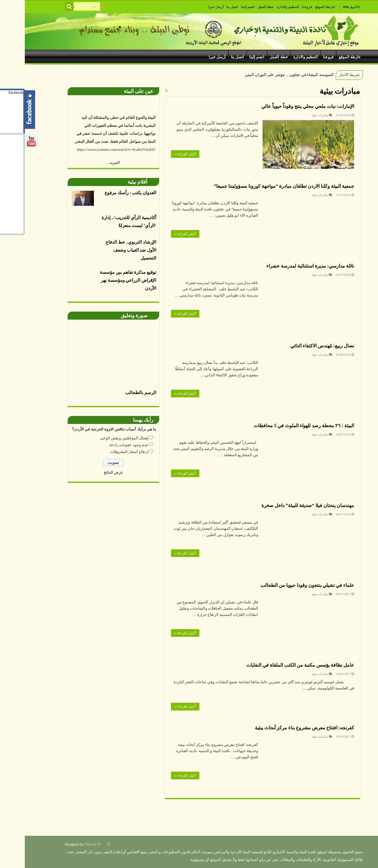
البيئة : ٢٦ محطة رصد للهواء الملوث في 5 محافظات (279, 426)
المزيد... (89, 162)
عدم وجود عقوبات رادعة (104, 445)
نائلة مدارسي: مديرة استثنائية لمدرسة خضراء (285, 266)
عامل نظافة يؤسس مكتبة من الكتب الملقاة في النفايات (275, 665)
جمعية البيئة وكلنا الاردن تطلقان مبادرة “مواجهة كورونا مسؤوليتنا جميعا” (259, 186)
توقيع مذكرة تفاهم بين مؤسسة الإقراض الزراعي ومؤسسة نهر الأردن (103, 280)
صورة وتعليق (109, 316)
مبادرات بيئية (295, 115)
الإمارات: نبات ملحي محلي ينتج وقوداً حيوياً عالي (283, 106)
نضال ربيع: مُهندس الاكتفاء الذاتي (297, 346)
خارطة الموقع (300, 7)
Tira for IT (68, 844)
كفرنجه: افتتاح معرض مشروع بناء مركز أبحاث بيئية (280, 728)
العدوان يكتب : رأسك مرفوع (106, 193)
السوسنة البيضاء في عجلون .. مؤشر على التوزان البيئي (264, 75)
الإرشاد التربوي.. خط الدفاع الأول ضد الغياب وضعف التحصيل (106, 250)
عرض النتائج (89, 472)
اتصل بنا (207, 7)
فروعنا (282, 7)
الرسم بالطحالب (116, 393)
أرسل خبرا (191, 7)
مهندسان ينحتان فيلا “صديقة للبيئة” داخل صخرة (283, 505)
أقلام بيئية (113, 182)
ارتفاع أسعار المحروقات (105, 452)
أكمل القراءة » (160, 154)
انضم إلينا (223, 7)
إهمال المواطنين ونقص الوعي (100, 438)
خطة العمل (241, 7)
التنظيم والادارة (263, 7)
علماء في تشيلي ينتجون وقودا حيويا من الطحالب (282, 585)
